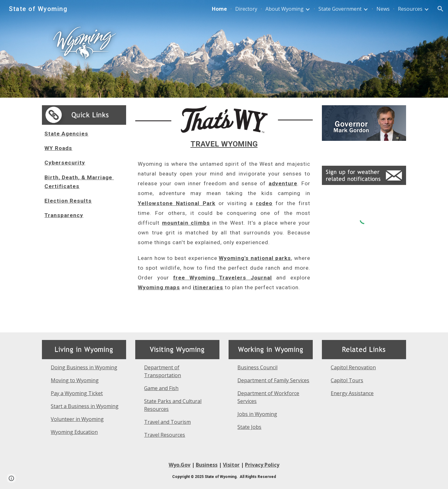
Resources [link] (410, 9)
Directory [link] (246, 9)
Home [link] (219, 9)
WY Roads (58, 148)
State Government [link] (340, 9)
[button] (440, 9)
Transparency (64, 215)
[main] (84, 175)
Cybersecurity (65, 163)
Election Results (68, 201)
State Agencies (66, 134)
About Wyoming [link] (285, 9)
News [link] (383, 9)
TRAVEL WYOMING (224, 144)
